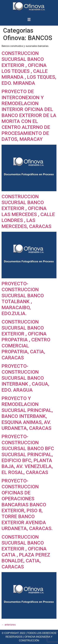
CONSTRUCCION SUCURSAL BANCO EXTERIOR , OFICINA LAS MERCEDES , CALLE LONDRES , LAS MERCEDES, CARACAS (28, 211)
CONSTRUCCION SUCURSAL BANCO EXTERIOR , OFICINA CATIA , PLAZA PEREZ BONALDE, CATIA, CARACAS (26, 552)
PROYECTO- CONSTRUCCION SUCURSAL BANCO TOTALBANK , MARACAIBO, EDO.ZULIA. (23, 298)
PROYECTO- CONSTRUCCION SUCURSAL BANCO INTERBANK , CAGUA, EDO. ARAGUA (25, 378)
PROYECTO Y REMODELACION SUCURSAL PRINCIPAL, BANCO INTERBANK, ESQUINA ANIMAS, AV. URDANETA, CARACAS (27, 413)
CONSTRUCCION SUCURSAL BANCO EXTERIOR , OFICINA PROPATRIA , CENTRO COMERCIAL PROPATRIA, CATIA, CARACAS (26, 340)
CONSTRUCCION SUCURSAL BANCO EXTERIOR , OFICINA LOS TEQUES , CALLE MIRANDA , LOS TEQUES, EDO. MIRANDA (29, 68)
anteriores (9, 625)
